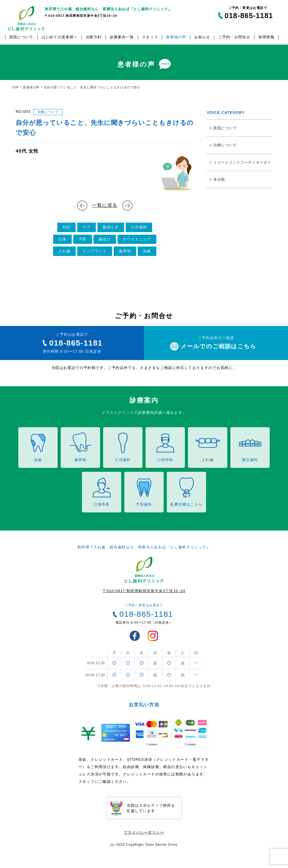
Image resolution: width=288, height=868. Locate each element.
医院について (21, 37)
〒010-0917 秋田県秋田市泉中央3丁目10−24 (144, 591)
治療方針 (94, 37)
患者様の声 (176, 37)
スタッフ (150, 37)
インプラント (95, 251)
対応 (67, 227)
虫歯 (147, 251)
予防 (83, 239)
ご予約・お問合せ (234, 37)
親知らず (111, 227)
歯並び (105, 239)
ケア (87, 227)
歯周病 (125, 251)
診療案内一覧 (122, 37)
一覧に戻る (105, 205)
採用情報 (266, 37)
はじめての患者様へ (60, 37)
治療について (48, 112)
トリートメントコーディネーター (242, 162)
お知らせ (202, 37)
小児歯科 (139, 227)
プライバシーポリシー (144, 832)
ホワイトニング (137, 239)
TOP (15, 87)
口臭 (62, 239)
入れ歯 (64, 251)
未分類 (219, 179)
